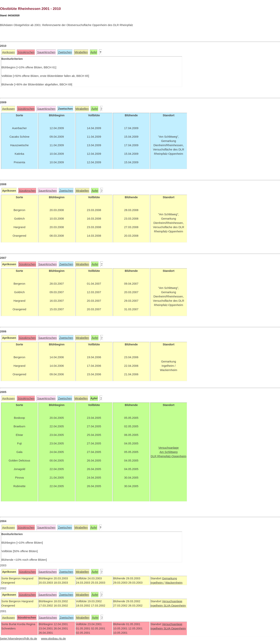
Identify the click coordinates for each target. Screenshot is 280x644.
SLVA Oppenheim (175, 606)
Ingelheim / (157, 583)
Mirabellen (81, 52)
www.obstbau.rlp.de (53, 639)
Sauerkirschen (46, 52)
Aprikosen (8, 52)
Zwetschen (65, 52)
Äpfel (94, 52)
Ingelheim (157, 606)
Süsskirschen (26, 52)
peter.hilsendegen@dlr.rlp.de (19, 639)
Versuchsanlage (172, 601)
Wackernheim (174, 583)
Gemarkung (169, 578)
